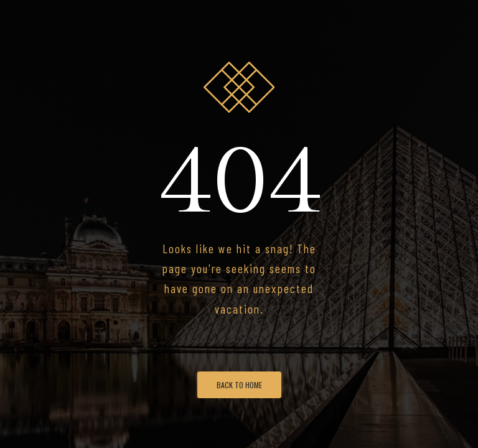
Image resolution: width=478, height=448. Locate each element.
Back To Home (239, 385)
